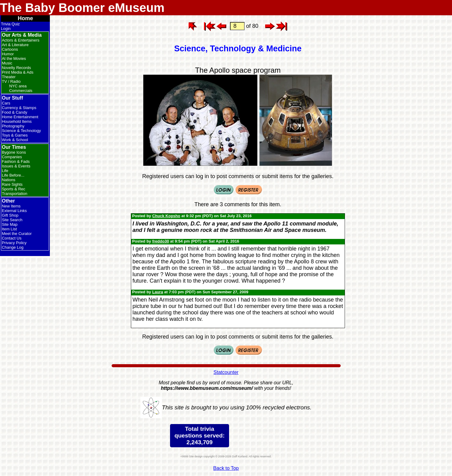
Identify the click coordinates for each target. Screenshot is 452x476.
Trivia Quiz (10, 24)
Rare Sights (12, 184)
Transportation (15, 194)
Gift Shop (10, 215)
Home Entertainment (20, 117)
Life (5, 171)
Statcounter (226, 372)
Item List (9, 229)
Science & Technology (21, 131)
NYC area (18, 86)
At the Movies (14, 59)
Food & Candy (15, 112)
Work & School (15, 140)
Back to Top (226, 468)
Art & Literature (15, 45)
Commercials (21, 91)
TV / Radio (11, 81)
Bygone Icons (14, 152)
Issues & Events (16, 166)
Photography (13, 126)
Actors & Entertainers (21, 40)
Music (7, 63)
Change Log (13, 247)
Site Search (12, 220)
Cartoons (10, 49)
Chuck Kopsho (166, 216)
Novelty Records (16, 68)
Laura (158, 292)
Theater (9, 77)
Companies (12, 157)
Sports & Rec (14, 189)
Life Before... (13, 175)
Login (6, 29)
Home (25, 18)
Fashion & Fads (16, 161)
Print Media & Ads (18, 72)
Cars (6, 103)
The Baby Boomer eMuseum (82, 8)
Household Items (17, 121)
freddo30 (161, 241)
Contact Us (12, 238)
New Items (11, 206)
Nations (9, 180)
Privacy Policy (14, 243)
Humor (8, 54)
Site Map (10, 224)
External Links (14, 211)
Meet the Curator (17, 234)
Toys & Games (15, 135)
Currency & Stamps (19, 108)
